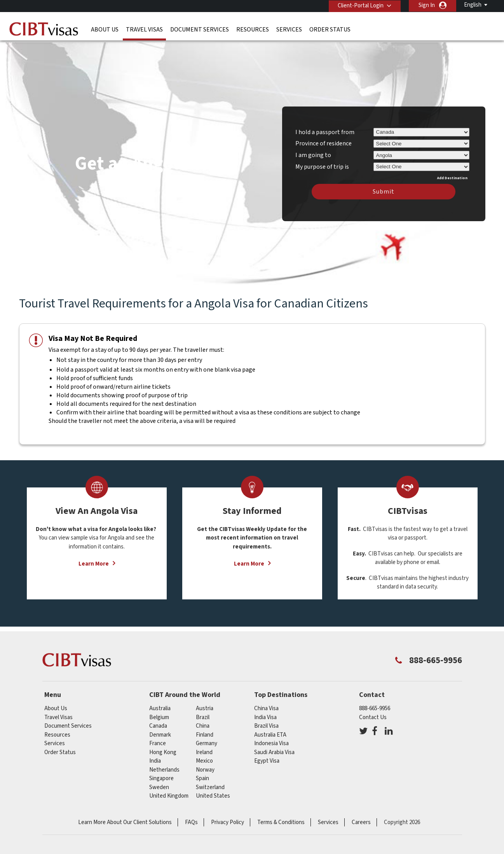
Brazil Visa (266, 723)
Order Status (330, 29)
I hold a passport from (325, 129)
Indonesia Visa (271, 740)
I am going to (313, 152)
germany (207, 740)
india (155, 758)
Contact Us (373, 714)
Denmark (160, 731)
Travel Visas (144, 29)
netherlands (164, 766)
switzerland (210, 784)
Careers (361, 819)
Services (289, 29)
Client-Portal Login (360, 5)
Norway (205, 766)
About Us (105, 29)
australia (160, 705)
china (203, 723)
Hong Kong (163, 749)
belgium (159, 714)
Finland (205, 731)
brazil (203, 714)
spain (202, 775)
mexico (204, 758)
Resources (253, 29)
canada (158, 723)
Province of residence (324, 140)
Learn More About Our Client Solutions (125, 819)
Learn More (94, 561)
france (158, 740)
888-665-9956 (375, 705)
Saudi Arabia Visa (274, 749)
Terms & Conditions (281, 819)
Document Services (200, 29)
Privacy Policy (228, 819)
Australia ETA (270, 731)
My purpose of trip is (322, 162)
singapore (161, 775)
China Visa (266, 705)
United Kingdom (169, 793)
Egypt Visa (267, 758)
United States (213, 793)
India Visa (265, 714)
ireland (204, 749)
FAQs (191, 819)
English (473, 5)
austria (205, 705)
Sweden (159, 784)
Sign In (427, 5)
